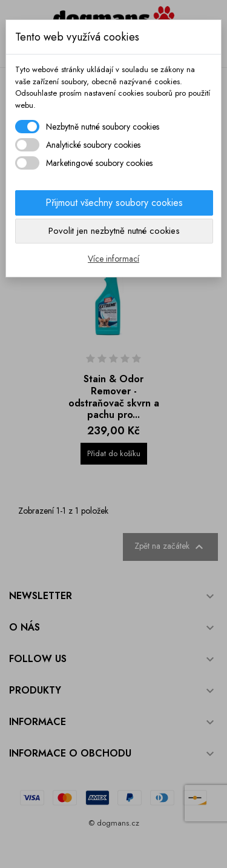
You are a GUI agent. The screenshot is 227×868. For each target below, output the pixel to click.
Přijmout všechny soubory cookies (114, 203)
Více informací (113, 259)
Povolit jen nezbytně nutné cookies (114, 231)
